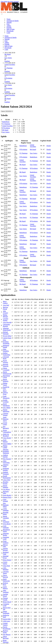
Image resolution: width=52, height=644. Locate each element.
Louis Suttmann (6, 527)
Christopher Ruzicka (6, 325)
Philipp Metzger (5, 316)
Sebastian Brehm (6, 534)
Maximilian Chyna (6, 377)
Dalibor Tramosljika (7, 354)
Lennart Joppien (5, 624)
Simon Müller (7, 444)
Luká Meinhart (6, 569)
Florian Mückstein (6, 411)
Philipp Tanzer (5, 384)
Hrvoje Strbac (7, 336)
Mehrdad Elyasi (6, 557)
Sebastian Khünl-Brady (7, 329)
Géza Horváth (7, 322)
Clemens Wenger (6, 414)
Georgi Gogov (5, 424)
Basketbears (6, 122)
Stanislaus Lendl (6, 538)
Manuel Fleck (7, 497)
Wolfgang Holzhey (6, 469)
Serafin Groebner (6, 401)
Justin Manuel (5, 441)
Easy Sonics (8, 58)
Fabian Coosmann (6, 369)
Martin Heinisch (6, 380)
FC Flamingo (9, 68)
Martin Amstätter (6, 517)
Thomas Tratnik (5, 599)
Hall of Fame (11, 29)
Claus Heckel (7, 438)
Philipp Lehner (5, 447)
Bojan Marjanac (6, 641)
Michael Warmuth (6, 333)
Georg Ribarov (5, 588)
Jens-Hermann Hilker (6, 505)
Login (8, 33)
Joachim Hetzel (5, 595)
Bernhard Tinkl (6, 553)
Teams (9, 19)
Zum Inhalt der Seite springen (10, 2)
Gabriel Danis (7, 338)
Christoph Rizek (6, 358)
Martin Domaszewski (7, 373)
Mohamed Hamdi (6, 346)
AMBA (9, 26)
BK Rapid (8, 54)
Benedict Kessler (6, 483)
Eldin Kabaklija (6, 350)
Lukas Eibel (7, 480)
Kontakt (9, 28)
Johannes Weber (6, 466)
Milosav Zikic (5, 546)
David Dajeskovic (6, 405)
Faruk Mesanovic (6, 397)
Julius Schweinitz (6, 462)
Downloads (10, 31)
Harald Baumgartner (7, 477)
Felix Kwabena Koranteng (6, 342)
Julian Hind (6, 566)
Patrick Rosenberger (7, 628)
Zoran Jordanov (6, 542)
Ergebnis (7, 61)
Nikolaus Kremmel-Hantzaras (6, 451)
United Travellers (10, 65)
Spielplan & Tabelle (13, 21)
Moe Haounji (7, 459)
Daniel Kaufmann (6, 612)
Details (49, 146)
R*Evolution (8, 78)
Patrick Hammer (6, 486)
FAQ (8, 24)
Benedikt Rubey (6, 513)
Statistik (9, 22)
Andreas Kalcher (5, 456)
